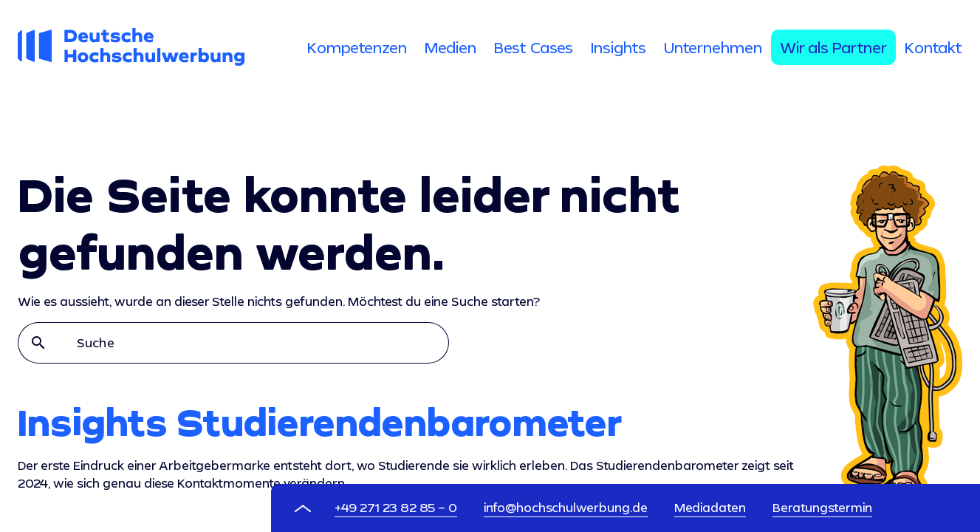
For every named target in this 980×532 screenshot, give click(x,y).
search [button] (38, 343)
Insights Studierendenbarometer (320, 422)
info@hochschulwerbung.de (566, 507)
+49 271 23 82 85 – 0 (396, 507)
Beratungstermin (822, 507)
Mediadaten (710, 507)
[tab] (357, 47)
